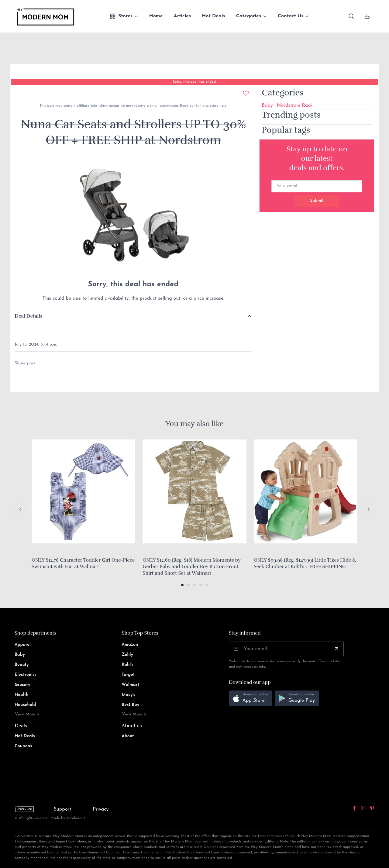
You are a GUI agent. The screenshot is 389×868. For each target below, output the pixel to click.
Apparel (23, 645)
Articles (182, 16)
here (222, 106)
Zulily (127, 655)
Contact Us (291, 16)
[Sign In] (367, 16)
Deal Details (28, 316)
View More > (27, 714)
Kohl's (127, 665)
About (128, 736)
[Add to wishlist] (246, 93)
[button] (182, 585)
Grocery (22, 685)
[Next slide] (368, 509)
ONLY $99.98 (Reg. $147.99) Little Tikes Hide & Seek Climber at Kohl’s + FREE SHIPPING (305, 563)
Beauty (22, 665)
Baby (267, 105)
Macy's (128, 695)
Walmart (130, 685)
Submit (317, 201)
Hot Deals (213, 16)
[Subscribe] (336, 649)
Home (156, 16)
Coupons (23, 746)
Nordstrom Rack (295, 105)
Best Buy (130, 705)
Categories (249, 16)
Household (25, 705)
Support (63, 809)
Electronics (26, 675)
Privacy (101, 809)
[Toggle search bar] (351, 16)
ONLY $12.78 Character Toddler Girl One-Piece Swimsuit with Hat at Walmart (83, 563)
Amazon (130, 645)
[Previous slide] (21, 509)
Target (128, 675)
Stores (121, 16)
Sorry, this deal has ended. (194, 82)
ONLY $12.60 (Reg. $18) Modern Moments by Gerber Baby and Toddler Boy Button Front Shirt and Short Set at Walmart (191, 567)
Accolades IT (77, 818)
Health (21, 695)
